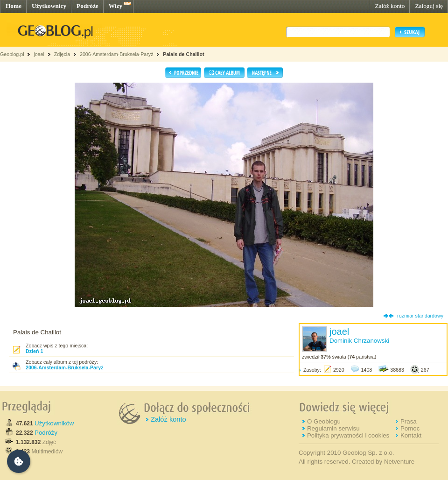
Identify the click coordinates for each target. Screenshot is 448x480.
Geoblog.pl (12, 54)
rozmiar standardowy (420, 316)
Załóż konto (390, 6)
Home (14, 6)
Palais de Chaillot (183, 54)
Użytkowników (54, 423)
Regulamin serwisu (333, 428)
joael (39, 54)
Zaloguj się (429, 6)
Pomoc (410, 428)
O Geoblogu (324, 421)
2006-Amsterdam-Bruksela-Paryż (117, 54)
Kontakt (411, 435)
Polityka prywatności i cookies (348, 435)
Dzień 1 (34, 351)
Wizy (115, 6)
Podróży (46, 433)
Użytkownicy (49, 6)
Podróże (87, 6)
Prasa (409, 421)
